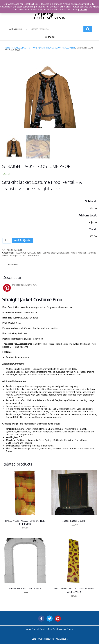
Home (7, 48)
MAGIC (33, 252)
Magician (82, 252)
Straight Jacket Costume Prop (25, 255)
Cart (34, 638)
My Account (62, 638)
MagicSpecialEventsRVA (24, 284)
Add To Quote (22, 240)
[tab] (12, 264)
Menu (50, 37)
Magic (74, 252)
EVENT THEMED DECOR (50, 48)
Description (12, 264)
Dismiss (84, 9)
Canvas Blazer (50, 252)
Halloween (64, 252)
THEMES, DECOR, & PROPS (25, 48)
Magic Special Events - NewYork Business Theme (49, 629)
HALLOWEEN (69, 48)
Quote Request (46, 638)
